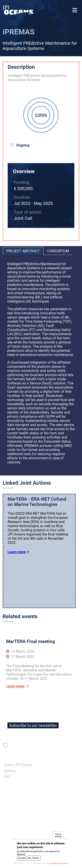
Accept (22, 859)
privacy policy (60, 745)
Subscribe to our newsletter (33, 725)
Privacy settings (58, 837)
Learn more (17, 552)
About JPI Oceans (18, 765)
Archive (10, 771)
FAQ (7, 777)
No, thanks (34, 859)
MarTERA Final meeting (31, 641)
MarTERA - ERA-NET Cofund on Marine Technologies (37, 502)
